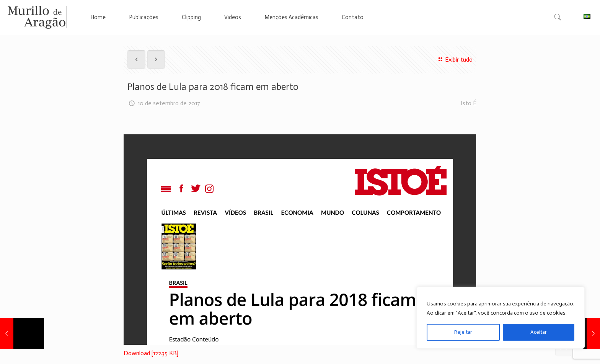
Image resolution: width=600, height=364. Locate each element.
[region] (501, 318)
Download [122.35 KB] (151, 353)
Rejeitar (463, 332)
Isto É (469, 103)
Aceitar (539, 332)
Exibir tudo (454, 60)
